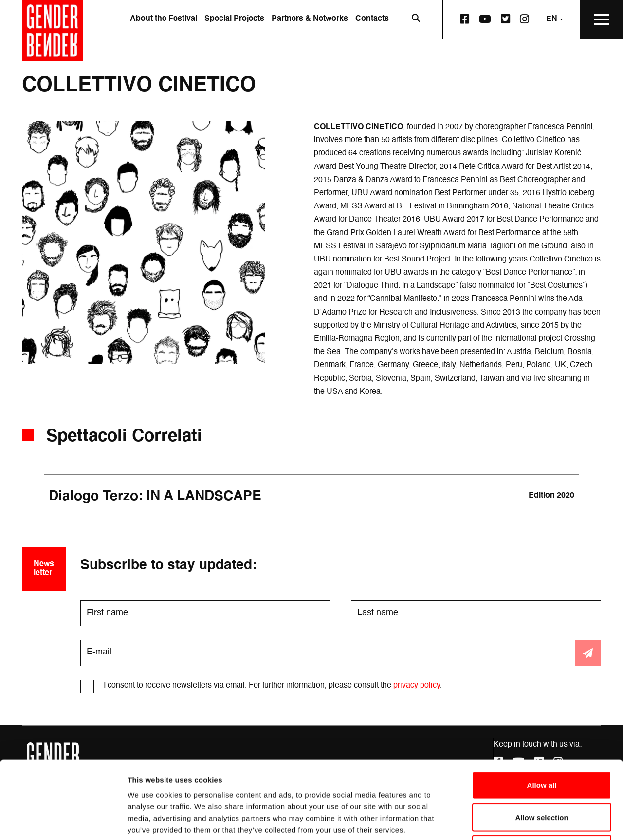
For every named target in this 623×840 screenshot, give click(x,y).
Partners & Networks (310, 19)
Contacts (372, 19)
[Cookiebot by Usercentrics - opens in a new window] (63, 821)
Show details (511, 821)
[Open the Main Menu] (602, 19)
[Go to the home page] (52, 30)
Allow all (542, 712)
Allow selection (541, 744)
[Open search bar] (416, 19)
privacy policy (417, 686)
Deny (542, 776)
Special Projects (234, 19)
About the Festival (164, 19)
